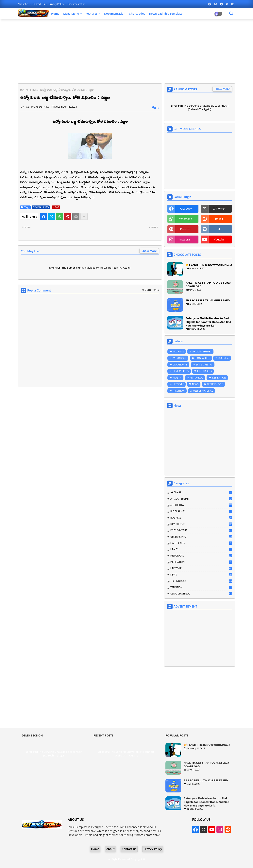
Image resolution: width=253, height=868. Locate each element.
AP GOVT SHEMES (202, 352)
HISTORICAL (197, 378)
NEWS (34, 89)
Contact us (39, 4)
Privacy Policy (57, 4)
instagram (186, 239)
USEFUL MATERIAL (203, 391)
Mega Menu (71, 14)
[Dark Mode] (231, 14)
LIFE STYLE (178, 384)
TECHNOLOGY (215, 384)
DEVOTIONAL (180, 365)
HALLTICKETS (204, 371)
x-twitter (219, 209)
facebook (186, 209)
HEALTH (177, 378)
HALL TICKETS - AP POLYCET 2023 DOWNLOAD (208, 284)
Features (92, 14)
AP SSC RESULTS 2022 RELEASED (208, 300)
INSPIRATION (219, 378)
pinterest (186, 229)
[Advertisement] (126, 51)
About (110, 849)
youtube (219, 239)
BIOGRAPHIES (202, 358)
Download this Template (166, 14)
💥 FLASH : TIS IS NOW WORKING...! (209, 265)
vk (219, 229)
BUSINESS (224, 358)
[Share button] (84, 217)
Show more (149, 251)
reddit (219, 219)
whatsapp (186, 219)
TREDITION (179, 391)
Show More (222, 89)
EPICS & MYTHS (204, 365)
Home (55, 14)
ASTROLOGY (179, 358)
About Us (23, 4)
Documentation (77, 4)
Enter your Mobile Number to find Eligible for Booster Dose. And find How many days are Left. (208, 322)
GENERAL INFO (41, 207)
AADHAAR (178, 352)
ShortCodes (137, 14)
